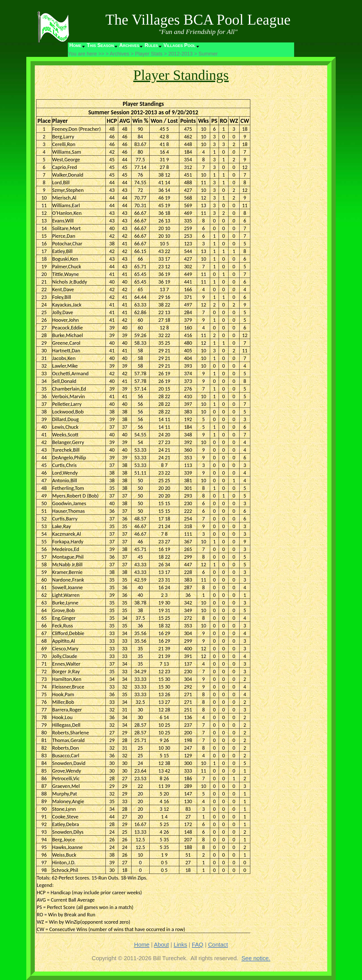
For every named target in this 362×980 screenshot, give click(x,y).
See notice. (256, 958)
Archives (129, 45)
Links (180, 945)
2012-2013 (180, 54)
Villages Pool (180, 45)
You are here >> (86, 54)
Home (75, 45)
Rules (151, 45)
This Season (100, 45)
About (161, 945)
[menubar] (134, 47)
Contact (218, 945)
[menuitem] (77, 47)
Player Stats (149, 54)
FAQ (198, 945)
